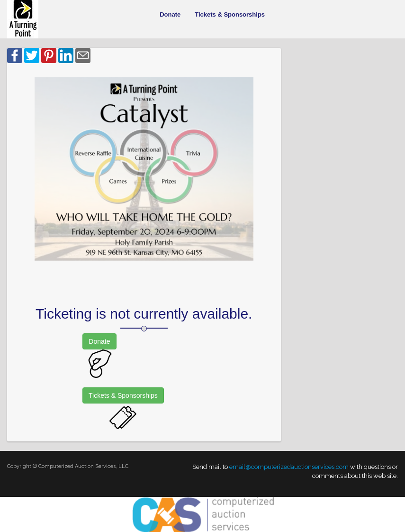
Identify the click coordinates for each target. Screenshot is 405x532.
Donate (170, 14)
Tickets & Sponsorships (230, 14)
